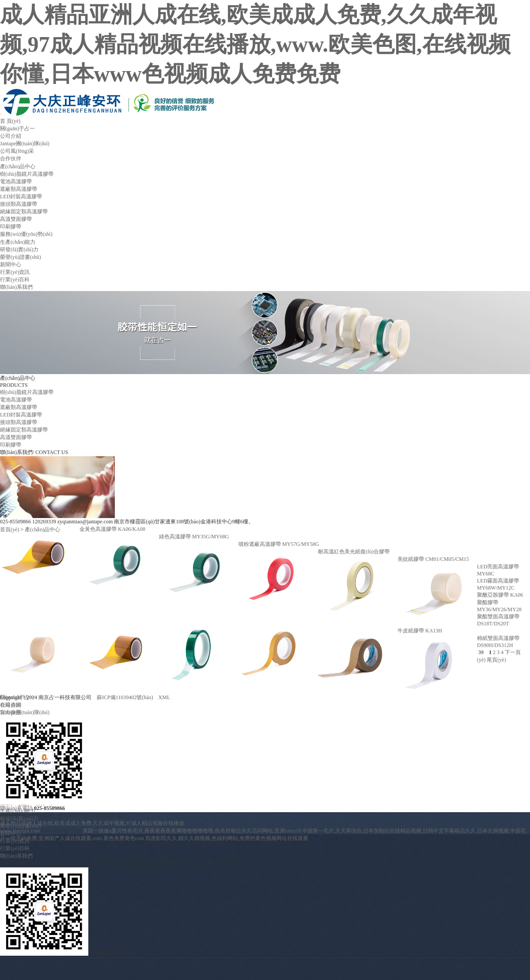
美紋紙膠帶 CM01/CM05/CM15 (433, 559)
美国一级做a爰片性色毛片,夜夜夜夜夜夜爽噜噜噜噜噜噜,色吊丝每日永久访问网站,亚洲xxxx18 (192, 831)
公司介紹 (11, 136)
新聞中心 (11, 265)
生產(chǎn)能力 (18, 242)
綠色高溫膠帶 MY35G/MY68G (194, 537)
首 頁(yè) (10, 121)
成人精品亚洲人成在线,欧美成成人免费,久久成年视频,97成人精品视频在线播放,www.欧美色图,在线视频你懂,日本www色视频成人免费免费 (255, 44)
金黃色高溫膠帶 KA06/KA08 (112, 529)
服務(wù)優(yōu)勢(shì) (26, 234)
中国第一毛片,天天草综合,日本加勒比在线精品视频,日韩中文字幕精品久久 (389, 831)
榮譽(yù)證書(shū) (21, 257)
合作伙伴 (11, 159)
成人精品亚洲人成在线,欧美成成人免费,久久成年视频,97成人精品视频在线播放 (92, 823)
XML (165, 697)
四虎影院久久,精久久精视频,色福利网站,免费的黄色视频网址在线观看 (227, 838)
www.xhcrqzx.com (20, 831)
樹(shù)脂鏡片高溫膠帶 (27, 174)
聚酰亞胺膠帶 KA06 (500, 595)
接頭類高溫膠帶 (19, 204)
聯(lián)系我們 (16, 287)
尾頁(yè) (496, 660)
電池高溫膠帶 (16, 182)
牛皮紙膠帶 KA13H (420, 631)
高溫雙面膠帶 (16, 219)
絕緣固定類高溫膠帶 (24, 212)
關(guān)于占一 (17, 129)
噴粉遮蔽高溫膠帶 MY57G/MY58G (279, 544)
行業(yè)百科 (15, 280)
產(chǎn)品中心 (18, 166)
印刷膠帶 (11, 227)
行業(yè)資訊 (15, 272)
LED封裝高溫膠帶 (21, 197)
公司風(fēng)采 (17, 151)
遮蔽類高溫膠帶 (19, 189)
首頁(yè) (9, 530)
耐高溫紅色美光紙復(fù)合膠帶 (354, 552)
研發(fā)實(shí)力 (19, 250)
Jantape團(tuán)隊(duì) (25, 144)
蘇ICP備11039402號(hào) (125, 697)
